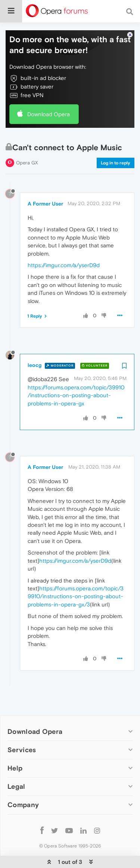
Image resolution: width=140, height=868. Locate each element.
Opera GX (27, 140)
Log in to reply (116, 140)
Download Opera (49, 91)
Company (23, 782)
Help (15, 745)
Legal (16, 764)
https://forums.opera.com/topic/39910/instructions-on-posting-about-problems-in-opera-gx (76, 373)
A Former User (45, 181)
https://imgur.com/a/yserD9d (64, 242)
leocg (35, 342)
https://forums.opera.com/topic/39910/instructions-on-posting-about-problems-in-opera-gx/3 (76, 574)
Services (22, 727)
